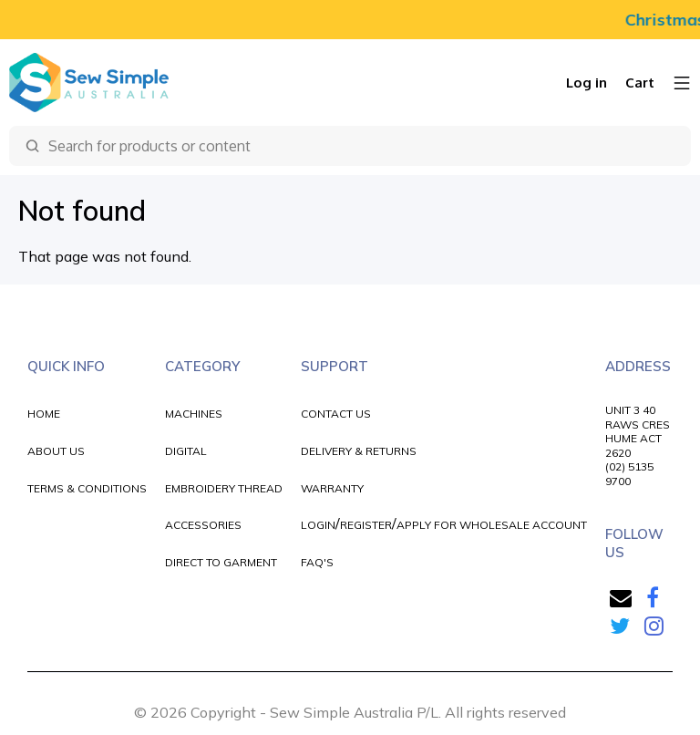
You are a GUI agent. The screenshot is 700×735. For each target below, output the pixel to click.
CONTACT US (336, 414)
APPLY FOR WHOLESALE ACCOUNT (492, 525)
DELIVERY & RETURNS (359, 451)
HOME (44, 414)
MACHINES (194, 414)
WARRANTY (332, 488)
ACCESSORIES (203, 525)
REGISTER (366, 525)
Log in (587, 83)
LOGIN (318, 525)
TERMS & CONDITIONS (87, 488)
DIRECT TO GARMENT (221, 562)
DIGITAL (186, 451)
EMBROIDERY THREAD (224, 488)
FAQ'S (317, 562)
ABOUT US (56, 451)
